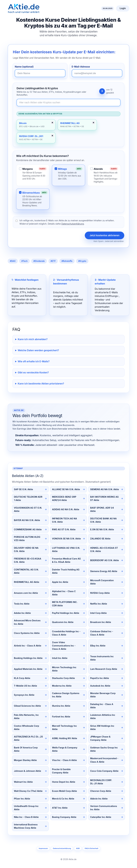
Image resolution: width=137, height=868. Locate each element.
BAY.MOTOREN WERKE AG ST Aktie (104, 499)
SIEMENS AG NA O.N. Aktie (105, 489)
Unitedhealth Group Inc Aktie (26, 808)
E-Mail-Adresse (81, 67)
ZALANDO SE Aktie (100, 539)
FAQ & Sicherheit (91, 848)
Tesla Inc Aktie (22, 604)
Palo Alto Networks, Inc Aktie (26, 717)
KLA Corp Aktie (22, 678)
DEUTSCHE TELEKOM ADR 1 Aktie (28, 499)
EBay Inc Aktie (98, 646)
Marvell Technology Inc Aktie (64, 728)
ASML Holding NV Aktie (65, 738)
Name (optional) (24, 67)
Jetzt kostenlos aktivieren (104, 235)
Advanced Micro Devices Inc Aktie (27, 622)
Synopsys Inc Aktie (24, 695)
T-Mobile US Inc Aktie (26, 686)
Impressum (43, 848)
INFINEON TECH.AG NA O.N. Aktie (65, 520)
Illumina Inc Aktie (61, 706)
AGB (78, 848)
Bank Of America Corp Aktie (26, 749)
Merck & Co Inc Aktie (63, 799)
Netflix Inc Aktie (99, 604)
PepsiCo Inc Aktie (100, 678)
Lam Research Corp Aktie (104, 669)
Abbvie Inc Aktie (99, 799)
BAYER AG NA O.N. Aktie (27, 520)
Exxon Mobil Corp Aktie (65, 791)
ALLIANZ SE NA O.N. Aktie (66, 489)
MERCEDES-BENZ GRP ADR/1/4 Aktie (64, 499)
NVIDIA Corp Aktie (100, 593)
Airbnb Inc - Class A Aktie (28, 646)
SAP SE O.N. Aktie (23, 489)
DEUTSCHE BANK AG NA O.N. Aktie (103, 520)
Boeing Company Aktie (64, 817)
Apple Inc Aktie (60, 582)
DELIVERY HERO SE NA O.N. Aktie (26, 550)
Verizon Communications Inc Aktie (104, 808)
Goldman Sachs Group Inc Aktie (104, 749)
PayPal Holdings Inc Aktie (66, 613)
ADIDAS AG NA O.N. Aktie (66, 509)
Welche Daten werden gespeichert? (38, 350)
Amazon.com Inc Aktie (26, 593)
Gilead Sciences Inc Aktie (27, 706)
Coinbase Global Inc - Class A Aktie (102, 633)
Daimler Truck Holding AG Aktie (66, 571)
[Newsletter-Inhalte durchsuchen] (68, 103)
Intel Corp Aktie (98, 613)
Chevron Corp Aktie (101, 791)
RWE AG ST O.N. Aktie (64, 530)
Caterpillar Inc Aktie (101, 817)
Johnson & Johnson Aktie (28, 771)
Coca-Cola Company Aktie (104, 771)
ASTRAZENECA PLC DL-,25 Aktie (28, 738)
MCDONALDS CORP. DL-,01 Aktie (101, 782)
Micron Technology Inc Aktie (64, 669)
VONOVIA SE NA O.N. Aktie (66, 539)
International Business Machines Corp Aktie (26, 826)
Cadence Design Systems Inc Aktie (66, 695)
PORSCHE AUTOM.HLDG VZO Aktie (27, 539)
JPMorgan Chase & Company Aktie (100, 738)
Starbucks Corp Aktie (63, 678)
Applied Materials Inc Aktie (28, 669)
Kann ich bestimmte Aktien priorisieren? (41, 384)
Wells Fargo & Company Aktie (65, 749)
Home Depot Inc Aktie (64, 782)
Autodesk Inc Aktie (100, 686)
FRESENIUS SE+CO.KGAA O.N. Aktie (28, 560)
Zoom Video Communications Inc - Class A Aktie (64, 646)
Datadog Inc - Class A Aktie (102, 706)
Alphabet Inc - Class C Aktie (64, 593)
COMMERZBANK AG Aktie (28, 530)
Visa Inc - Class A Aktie (64, 760)
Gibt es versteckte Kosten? (33, 372)
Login (123, 8)
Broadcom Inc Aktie (101, 622)
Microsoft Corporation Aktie (102, 582)
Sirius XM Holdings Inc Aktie (102, 728)
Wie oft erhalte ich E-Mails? (34, 361)
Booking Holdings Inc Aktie (28, 658)
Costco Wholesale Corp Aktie (27, 728)
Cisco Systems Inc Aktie (27, 633)
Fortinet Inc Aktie (61, 717)
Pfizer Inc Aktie (22, 799)
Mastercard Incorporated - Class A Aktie (104, 760)
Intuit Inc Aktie (60, 658)
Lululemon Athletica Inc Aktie (103, 717)
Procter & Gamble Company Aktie (61, 771)
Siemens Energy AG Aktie (104, 571)
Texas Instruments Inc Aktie (102, 658)
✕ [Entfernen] (52, 123)
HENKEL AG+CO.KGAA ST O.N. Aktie (104, 550)
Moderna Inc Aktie (62, 686)
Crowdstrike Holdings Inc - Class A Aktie (66, 633)
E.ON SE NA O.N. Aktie (102, 530)
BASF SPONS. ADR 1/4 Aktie (102, 509)
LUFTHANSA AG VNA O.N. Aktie (66, 550)
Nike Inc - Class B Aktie (26, 817)
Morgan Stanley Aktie (25, 760)
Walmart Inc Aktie (23, 782)
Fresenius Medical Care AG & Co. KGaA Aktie (66, 560)
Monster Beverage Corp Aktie (103, 695)
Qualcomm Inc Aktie (63, 622)
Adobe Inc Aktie (22, 613)
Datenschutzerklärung (73, 224)
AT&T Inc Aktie (60, 808)
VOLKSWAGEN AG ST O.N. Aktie (28, 509)
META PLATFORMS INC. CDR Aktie (65, 604)
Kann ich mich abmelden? (33, 339)
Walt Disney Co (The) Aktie (28, 791)
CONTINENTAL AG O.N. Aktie (26, 571)
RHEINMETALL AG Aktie (27, 582)
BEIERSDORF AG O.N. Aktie (105, 560)
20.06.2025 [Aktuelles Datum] (108, 8)
